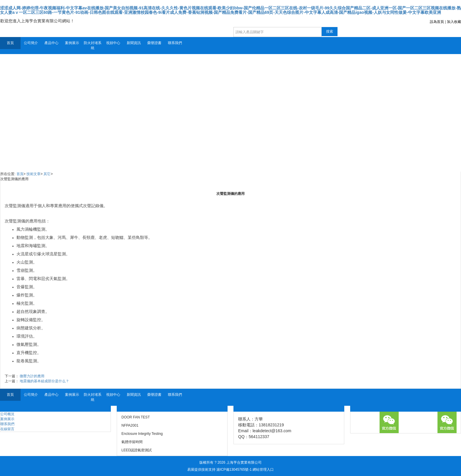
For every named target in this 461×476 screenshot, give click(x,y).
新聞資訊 (134, 43)
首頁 (10, 43)
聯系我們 (175, 43)
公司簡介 (31, 43)
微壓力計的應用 (32, 376)
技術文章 (34, 174)
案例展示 (72, 43)
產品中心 (51, 43)
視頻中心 (113, 43)
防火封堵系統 (93, 45)
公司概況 (7, 414)
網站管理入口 (263, 470)
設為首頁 (437, 22)
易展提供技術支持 (201, 470)
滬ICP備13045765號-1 (234, 470)
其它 (47, 174)
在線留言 (7, 429)
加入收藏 (454, 22)
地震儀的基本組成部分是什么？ (44, 381)
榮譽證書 (154, 43)
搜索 (330, 31)
